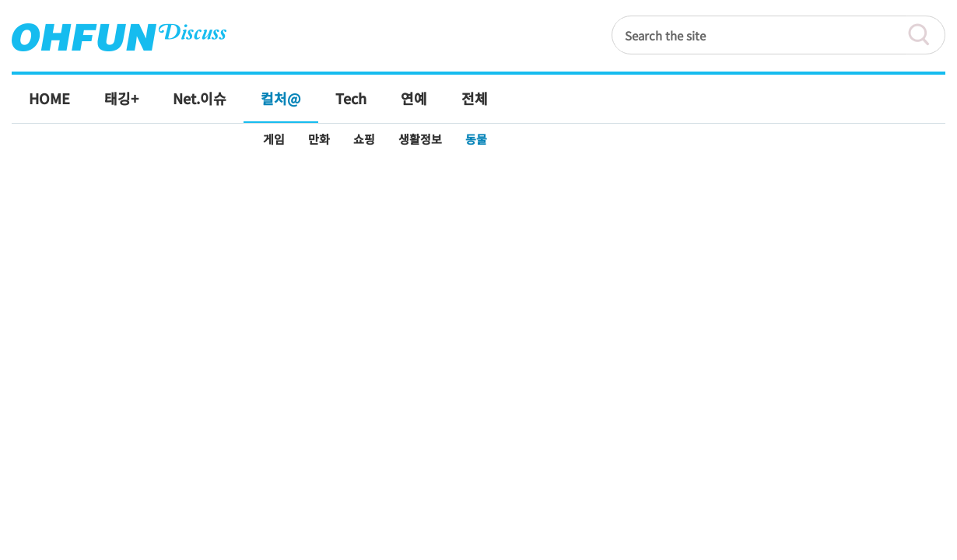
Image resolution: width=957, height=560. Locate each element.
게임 (274, 139)
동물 (476, 139)
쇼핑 (364, 139)
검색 (926, 35)
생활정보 (420, 139)
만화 (319, 139)
